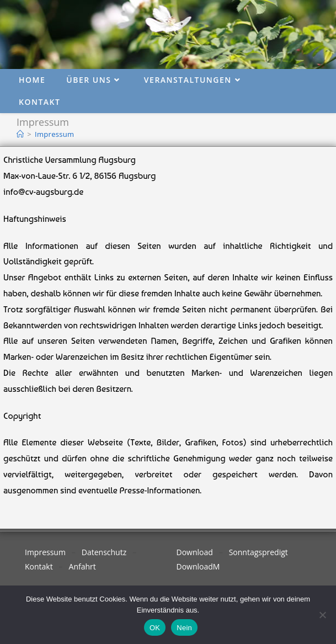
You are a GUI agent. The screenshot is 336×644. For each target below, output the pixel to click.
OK (155, 628)
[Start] (20, 134)
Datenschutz (104, 552)
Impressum (54, 134)
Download (195, 552)
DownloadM (198, 566)
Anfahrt (82, 566)
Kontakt (39, 566)
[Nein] (322, 615)
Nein (184, 628)
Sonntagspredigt (258, 552)
